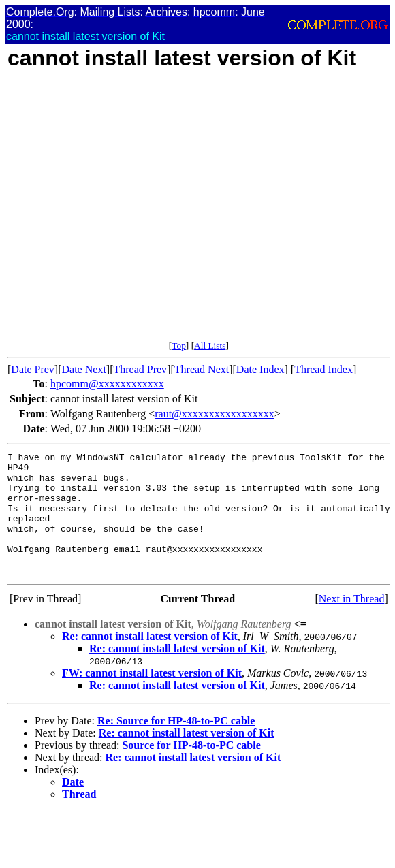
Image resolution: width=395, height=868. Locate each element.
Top (179, 345)
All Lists (210, 345)
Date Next (84, 369)
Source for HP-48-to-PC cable (191, 770)
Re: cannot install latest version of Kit (150, 661)
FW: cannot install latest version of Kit (152, 697)
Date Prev (33, 369)
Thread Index (323, 369)
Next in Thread (352, 623)
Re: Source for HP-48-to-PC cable (176, 745)
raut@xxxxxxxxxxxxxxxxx (215, 414)
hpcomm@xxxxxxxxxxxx (107, 384)
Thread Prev (140, 369)
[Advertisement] (128, 213)
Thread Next (202, 369)
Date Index (260, 369)
